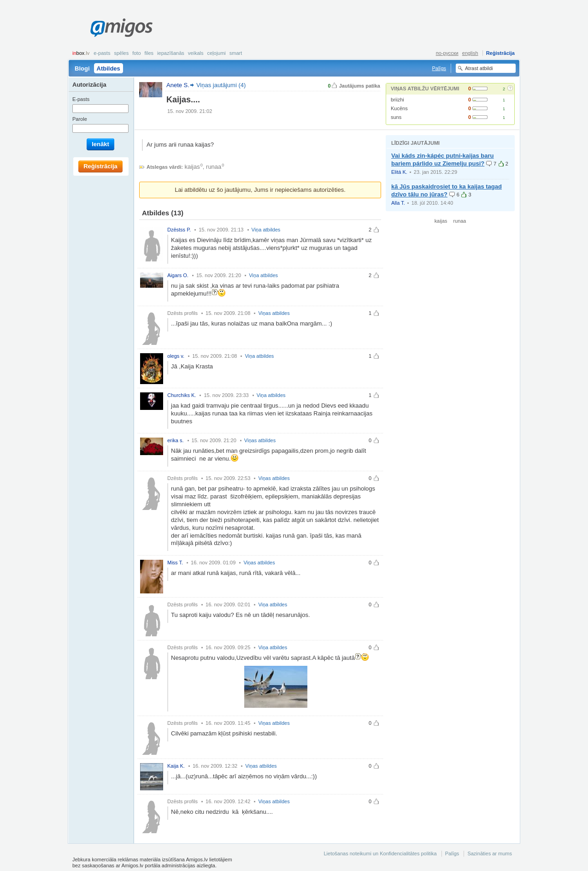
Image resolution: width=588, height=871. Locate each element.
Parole (80, 119)
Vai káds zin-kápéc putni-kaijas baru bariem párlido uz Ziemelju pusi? (443, 160)
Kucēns (399, 108)
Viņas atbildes (274, 313)
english (470, 53)
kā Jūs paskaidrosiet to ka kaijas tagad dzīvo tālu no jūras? (447, 190)
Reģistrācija (500, 53)
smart (236, 53)
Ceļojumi (216, 53)
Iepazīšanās (171, 53)
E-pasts (102, 53)
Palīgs (439, 68)
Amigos (121, 28)
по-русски (447, 53)
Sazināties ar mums (490, 853)
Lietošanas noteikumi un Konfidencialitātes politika (380, 853)
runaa (214, 167)
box (81, 53)
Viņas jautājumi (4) (221, 85)
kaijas (192, 167)
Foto (136, 53)
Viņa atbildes (266, 230)
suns (396, 117)
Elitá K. (399, 172)
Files (149, 53)
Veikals (196, 53)
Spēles (121, 53)
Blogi (82, 68)
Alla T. (398, 203)
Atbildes (109, 68)
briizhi (397, 100)
